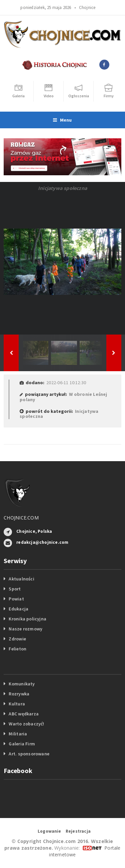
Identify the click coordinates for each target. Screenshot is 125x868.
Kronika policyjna (27, 619)
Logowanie (49, 831)
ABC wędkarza (24, 714)
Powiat (16, 599)
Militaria (18, 734)
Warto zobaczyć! (26, 724)
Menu (62, 120)
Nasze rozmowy (25, 629)
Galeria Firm (22, 744)
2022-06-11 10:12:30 (66, 383)
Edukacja (18, 609)
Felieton (17, 649)
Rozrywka (19, 694)
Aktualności (21, 579)
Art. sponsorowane (29, 754)
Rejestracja (78, 831)
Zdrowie (17, 639)
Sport (15, 589)
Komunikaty (22, 684)
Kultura (17, 704)
